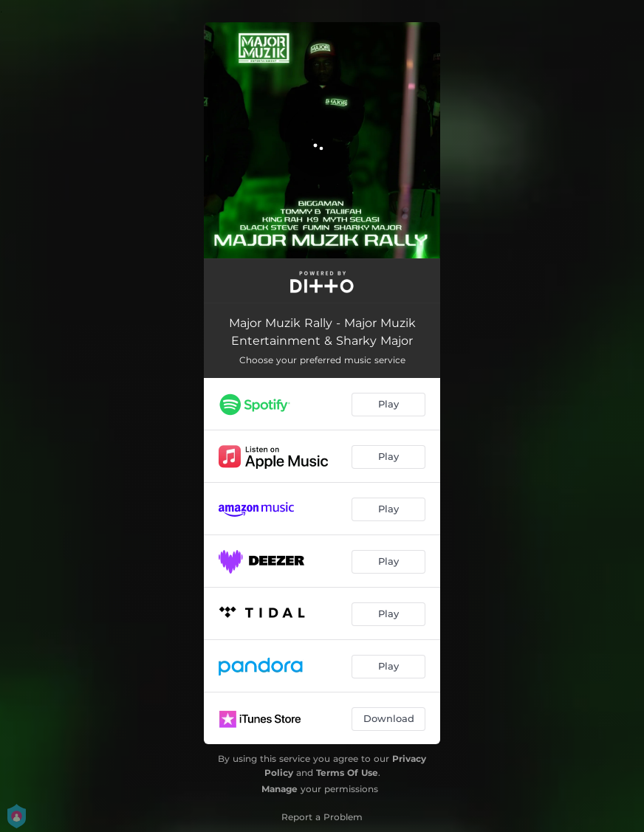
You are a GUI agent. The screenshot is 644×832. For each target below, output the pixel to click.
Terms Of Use (347, 773)
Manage (280, 789)
